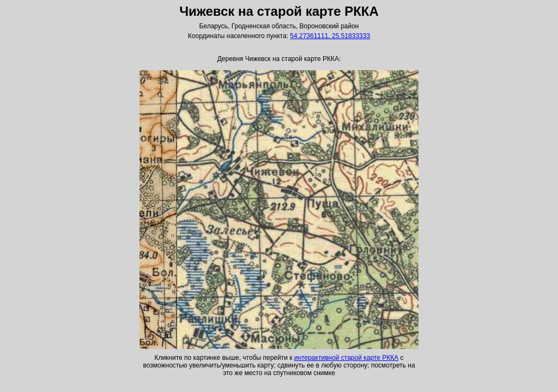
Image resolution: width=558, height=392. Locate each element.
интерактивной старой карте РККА (346, 358)
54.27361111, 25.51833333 (330, 36)
